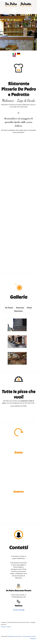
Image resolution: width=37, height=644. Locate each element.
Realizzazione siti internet (15, 636)
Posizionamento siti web (29, 636)
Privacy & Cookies (6, 627)
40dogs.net (33, 639)
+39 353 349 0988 (18, 610)
